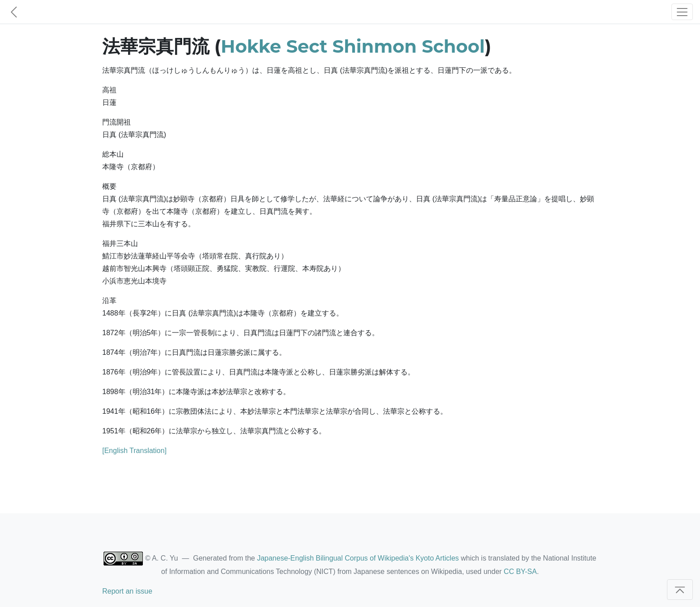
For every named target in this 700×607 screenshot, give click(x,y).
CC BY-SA (520, 572)
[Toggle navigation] (682, 12)
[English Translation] (134, 451)
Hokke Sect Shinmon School (353, 46)
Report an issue (127, 591)
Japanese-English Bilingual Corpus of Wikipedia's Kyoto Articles (358, 558)
